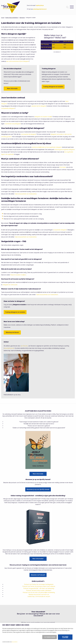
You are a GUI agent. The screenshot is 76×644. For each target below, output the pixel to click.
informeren (63, 167)
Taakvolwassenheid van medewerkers (26, 194)
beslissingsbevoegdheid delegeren (65, 150)
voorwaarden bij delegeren (28, 134)
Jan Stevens (24, 346)
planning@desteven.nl (40, 9)
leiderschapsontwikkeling (12, 18)
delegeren (22, 18)
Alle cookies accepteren (65, 637)
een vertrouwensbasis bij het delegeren (18, 61)
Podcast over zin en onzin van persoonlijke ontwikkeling (39, 592)
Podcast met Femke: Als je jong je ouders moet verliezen (39, 586)
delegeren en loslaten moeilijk (43, 117)
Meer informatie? (38, 559)
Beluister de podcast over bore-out (39, 595)
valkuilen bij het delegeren (39, 106)
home (3, 18)
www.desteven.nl (9, 348)
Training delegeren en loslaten (53, 87)
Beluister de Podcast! (38, 575)
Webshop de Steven (12, 332)
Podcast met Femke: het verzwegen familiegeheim (39, 584)
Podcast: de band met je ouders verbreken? (39, 590)
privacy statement (15, 642)
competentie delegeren (8, 108)
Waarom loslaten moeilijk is (18, 275)
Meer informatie (12, 89)
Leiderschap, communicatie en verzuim (39, 596)
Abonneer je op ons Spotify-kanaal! (38, 489)
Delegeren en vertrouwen (10, 285)
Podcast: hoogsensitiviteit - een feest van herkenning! (39, 588)
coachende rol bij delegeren (13, 124)
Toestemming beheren (50, 637)
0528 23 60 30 (40, 5)
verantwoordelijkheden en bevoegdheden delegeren (47, 147)
